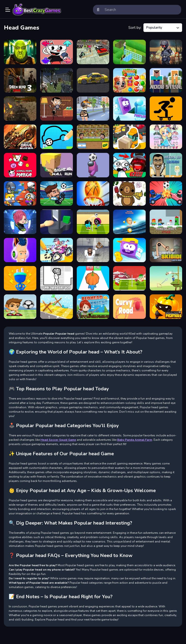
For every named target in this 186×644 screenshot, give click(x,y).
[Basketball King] (93, 193)
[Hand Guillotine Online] (56, 222)
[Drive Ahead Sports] (166, 193)
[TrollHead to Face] (56, 278)
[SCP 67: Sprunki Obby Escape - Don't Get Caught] (129, 165)
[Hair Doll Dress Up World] (166, 137)
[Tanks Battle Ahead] (20, 109)
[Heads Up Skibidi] (166, 165)
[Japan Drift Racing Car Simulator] (93, 80)
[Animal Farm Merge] (20, 165)
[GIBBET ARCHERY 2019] (166, 278)
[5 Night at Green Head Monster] (20, 52)
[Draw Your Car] (56, 137)
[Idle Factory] (129, 137)
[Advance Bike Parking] (93, 52)
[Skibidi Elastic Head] (166, 250)
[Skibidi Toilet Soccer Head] (93, 250)
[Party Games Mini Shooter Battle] (20, 193)
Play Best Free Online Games (37, 10)
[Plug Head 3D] (20, 278)
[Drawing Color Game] (129, 193)
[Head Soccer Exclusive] (56, 193)
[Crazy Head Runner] (93, 278)
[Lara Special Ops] (93, 109)
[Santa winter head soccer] (129, 278)
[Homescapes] (129, 52)
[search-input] (141, 10)
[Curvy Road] (129, 307)
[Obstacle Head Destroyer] (56, 307)
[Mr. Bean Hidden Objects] (56, 109)
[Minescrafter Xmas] (166, 222)
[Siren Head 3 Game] (20, 80)
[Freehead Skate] (166, 109)
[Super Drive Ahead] (20, 137)
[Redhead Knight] (93, 307)
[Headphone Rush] (20, 250)
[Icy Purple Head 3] (129, 250)
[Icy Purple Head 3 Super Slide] (129, 109)
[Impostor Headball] (93, 165)
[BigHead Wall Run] (56, 165)
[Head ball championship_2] (129, 222)
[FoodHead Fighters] (166, 307)
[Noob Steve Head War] (166, 80)
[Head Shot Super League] (20, 307)
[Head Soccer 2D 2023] (93, 137)
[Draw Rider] (56, 250)
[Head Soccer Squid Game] (93, 222)
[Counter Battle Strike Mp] (56, 80)
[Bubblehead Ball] (20, 222)
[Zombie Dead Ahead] (166, 52)
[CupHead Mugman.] (56, 52)
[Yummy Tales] (129, 80)
